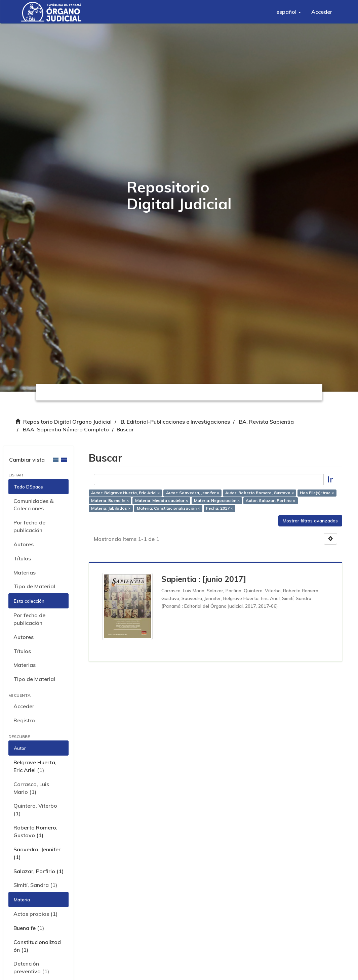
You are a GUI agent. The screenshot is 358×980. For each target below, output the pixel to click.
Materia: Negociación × (217, 500)
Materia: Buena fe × (110, 500)
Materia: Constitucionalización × (168, 508)
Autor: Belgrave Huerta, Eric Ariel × (125, 493)
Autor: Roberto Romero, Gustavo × (260, 493)
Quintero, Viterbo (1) (35, 809)
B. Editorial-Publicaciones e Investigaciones (175, 422)
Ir (330, 479)
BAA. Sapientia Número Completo (66, 429)
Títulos (22, 558)
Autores (24, 544)
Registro (24, 720)
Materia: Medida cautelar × (162, 500)
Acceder (24, 706)
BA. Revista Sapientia (266, 422)
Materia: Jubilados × (111, 508)
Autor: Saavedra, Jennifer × (193, 493)
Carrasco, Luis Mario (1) (31, 788)
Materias (25, 572)
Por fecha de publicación (29, 526)
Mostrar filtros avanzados (310, 521)
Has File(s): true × (317, 493)
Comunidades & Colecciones (33, 505)
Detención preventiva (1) (31, 967)
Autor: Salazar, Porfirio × (270, 500)
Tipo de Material (34, 586)
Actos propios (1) (35, 914)
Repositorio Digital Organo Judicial (67, 422)
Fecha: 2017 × (220, 508)
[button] (289, 12)
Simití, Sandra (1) (35, 885)
